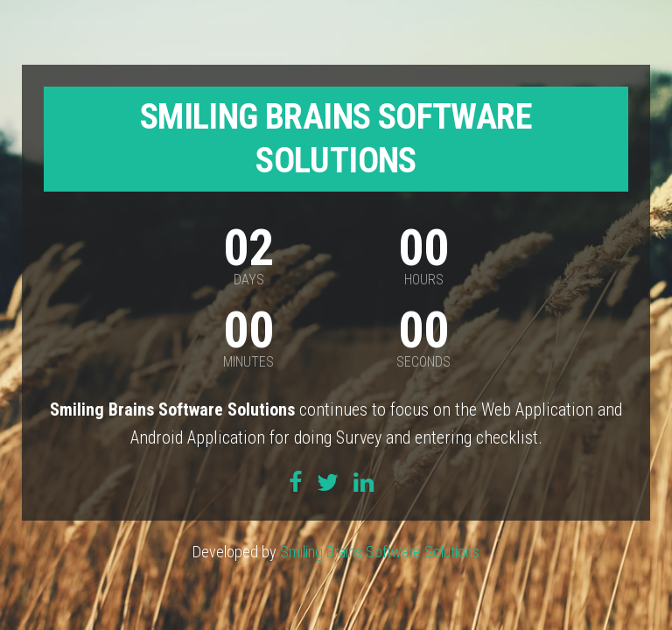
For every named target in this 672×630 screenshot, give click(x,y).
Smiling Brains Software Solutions (380, 552)
